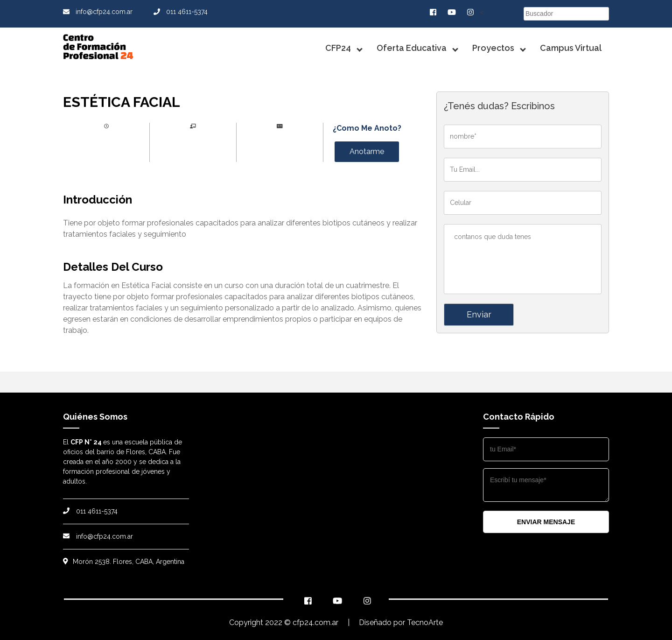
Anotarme (367, 151)
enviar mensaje (546, 522)
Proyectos (493, 48)
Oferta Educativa (412, 48)
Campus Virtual (571, 48)
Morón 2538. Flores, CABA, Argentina (124, 562)
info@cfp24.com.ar (98, 12)
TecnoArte (425, 622)
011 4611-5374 (181, 12)
